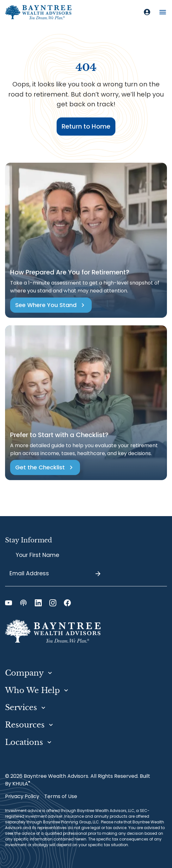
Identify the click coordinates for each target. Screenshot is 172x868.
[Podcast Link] (23, 603)
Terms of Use (61, 796)
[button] (163, 12)
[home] (38, 12)
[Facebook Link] (67, 603)
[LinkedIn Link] (38, 603)
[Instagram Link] (53, 603)
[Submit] (98, 574)
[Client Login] (147, 12)
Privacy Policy (22, 796)
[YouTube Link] (9, 603)
